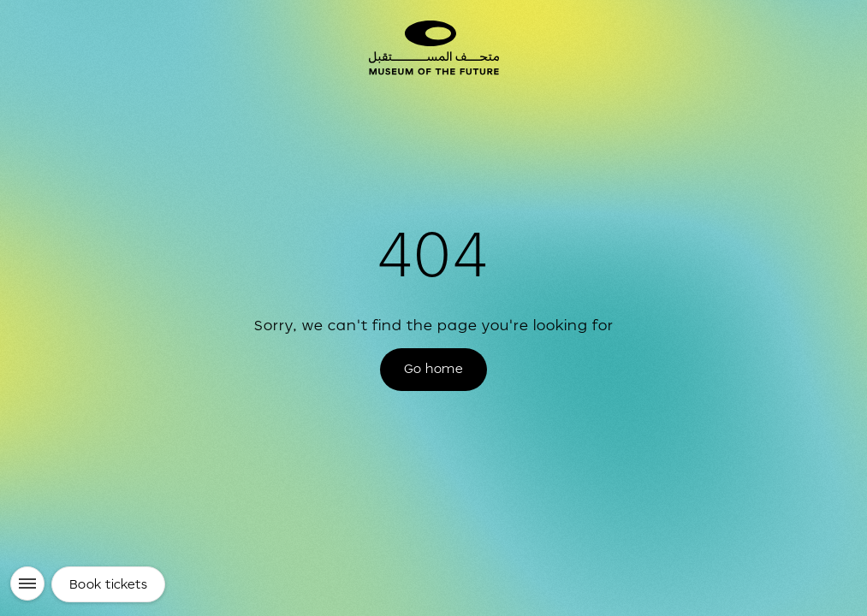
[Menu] (27, 583)
